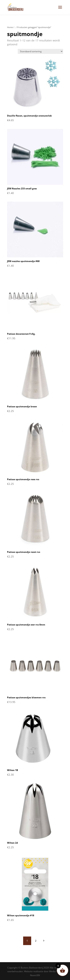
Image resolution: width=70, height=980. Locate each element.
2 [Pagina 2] (36, 941)
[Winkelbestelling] (40, 51)
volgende (44, 940)
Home (10, 27)
